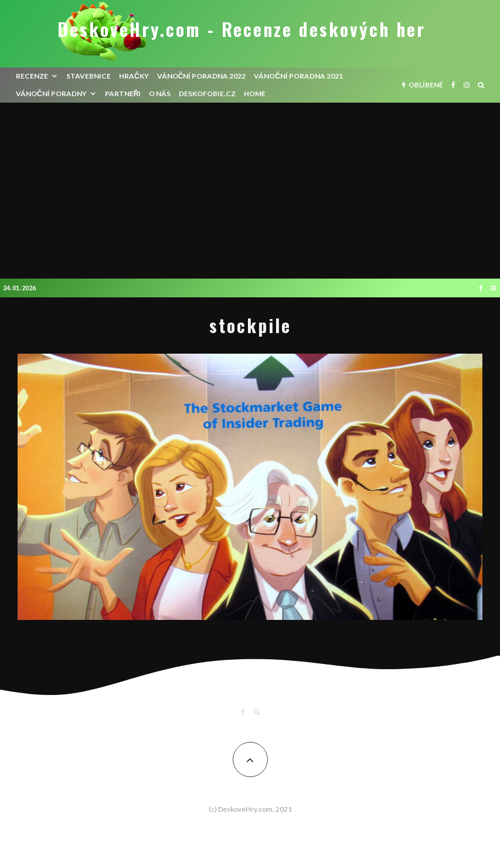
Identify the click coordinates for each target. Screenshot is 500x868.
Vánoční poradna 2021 (298, 76)
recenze (32, 76)
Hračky (134, 76)
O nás (160, 94)
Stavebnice (89, 76)
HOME (255, 94)
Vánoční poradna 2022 (202, 76)
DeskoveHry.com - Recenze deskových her (242, 29)
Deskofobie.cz (207, 94)
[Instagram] (467, 85)
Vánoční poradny (51, 94)
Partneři (123, 94)
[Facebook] (453, 85)
